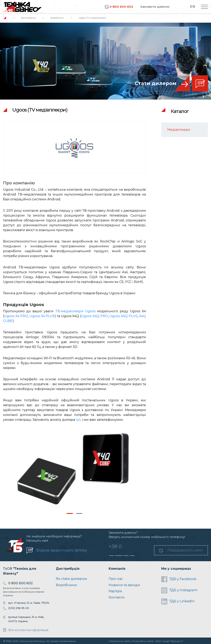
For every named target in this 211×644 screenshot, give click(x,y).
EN (193, 6)
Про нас (116, 579)
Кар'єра (115, 591)
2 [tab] (79, 513)
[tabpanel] (75, 469)
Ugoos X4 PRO (16, 316)
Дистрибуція (28, 18)
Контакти (117, 597)
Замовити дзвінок (155, 7)
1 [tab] (70, 513)
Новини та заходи (124, 585)
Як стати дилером (71, 579)
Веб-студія (163, 641)
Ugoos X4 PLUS (42, 316)
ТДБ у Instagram (179, 590)
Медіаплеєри (179, 130)
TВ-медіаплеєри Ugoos (75, 311)
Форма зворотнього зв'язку (62, 550)
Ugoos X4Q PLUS (123, 316)
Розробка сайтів (143, 641)
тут (78, 420)
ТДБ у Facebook (179, 579)
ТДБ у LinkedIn (178, 601)
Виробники (57, 18)
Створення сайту (120, 641)
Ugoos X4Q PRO (94, 316)
